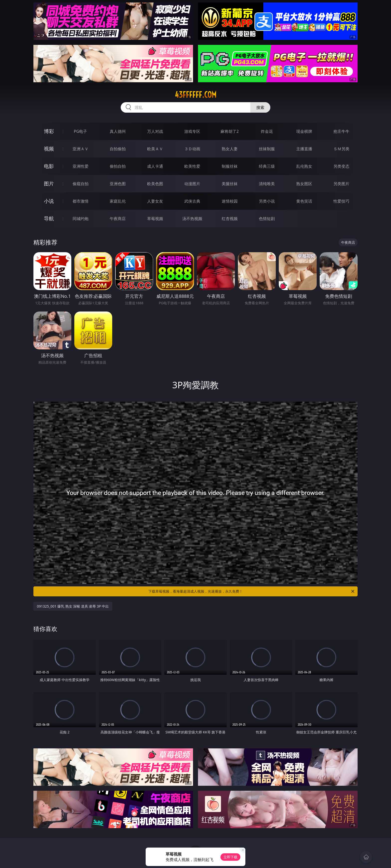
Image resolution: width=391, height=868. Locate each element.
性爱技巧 (341, 201)
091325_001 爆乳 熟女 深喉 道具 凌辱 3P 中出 (73, 606)
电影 (49, 166)
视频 (49, 149)
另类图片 (341, 184)
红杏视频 (230, 219)
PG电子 (80, 131)
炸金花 (267, 131)
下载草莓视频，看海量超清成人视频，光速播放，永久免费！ (252, 591)
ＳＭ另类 (341, 149)
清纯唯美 (267, 184)
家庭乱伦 (118, 201)
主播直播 (304, 149)
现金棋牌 (304, 131)
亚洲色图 (118, 184)
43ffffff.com (196, 95)
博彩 (49, 131)
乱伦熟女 (304, 166)
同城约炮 (81, 219)
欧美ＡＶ (155, 149)
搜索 (260, 107)
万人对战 (155, 131)
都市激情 (81, 201)
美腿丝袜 (230, 184)
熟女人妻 (230, 149)
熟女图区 (304, 184)
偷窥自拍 (81, 184)
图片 (49, 184)
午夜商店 (118, 219)
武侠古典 (192, 201)
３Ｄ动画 (192, 149)
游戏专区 (192, 131)
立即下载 (230, 857)
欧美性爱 (192, 166)
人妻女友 (155, 201)
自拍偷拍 (118, 149)
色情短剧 (267, 219)
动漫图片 (192, 184)
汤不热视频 (192, 219)
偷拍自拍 (118, 166)
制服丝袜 (230, 166)
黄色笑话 (304, 201)
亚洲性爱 (81, 166)
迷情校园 (230, 201)
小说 (49, 201)
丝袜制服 (267, 149)
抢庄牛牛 (341, 131)
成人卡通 (155, 166)
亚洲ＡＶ (81, 149)
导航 (49, 218)
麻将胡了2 (230, 131)
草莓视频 (155, 219)
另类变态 (341, 166)
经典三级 (267, 166)
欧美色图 (155, 184)
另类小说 (267, 201)
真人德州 (118, 131)
